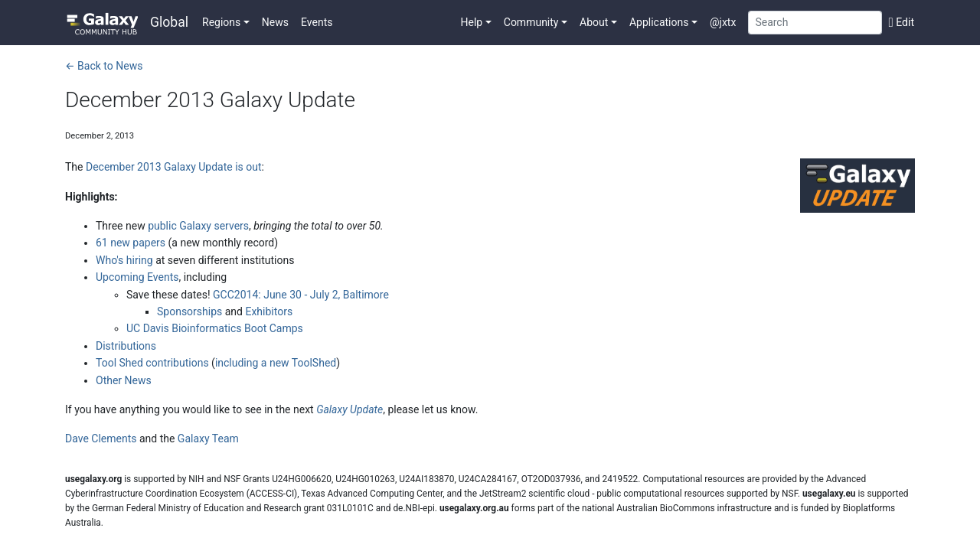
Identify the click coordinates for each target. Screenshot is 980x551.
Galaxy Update (350, 409)
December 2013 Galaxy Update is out (174, 167)
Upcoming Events (137, 277)
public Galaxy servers (198, 226)
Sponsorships (189, 311)
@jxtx (723, 22)
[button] (226, 22)
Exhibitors (269, 311)
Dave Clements (101, 439)
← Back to (104, 66)
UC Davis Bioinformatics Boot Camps (215, 328)
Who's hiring (124, 260)
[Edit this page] (898, 22)
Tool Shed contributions (152, 363)
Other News (124, 380)
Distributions (126, 346)
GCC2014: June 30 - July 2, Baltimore (301, 295)
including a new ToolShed (276, 363)
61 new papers (131, 243)
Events (317, 22)
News (275, 22)
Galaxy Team (208, 439)
